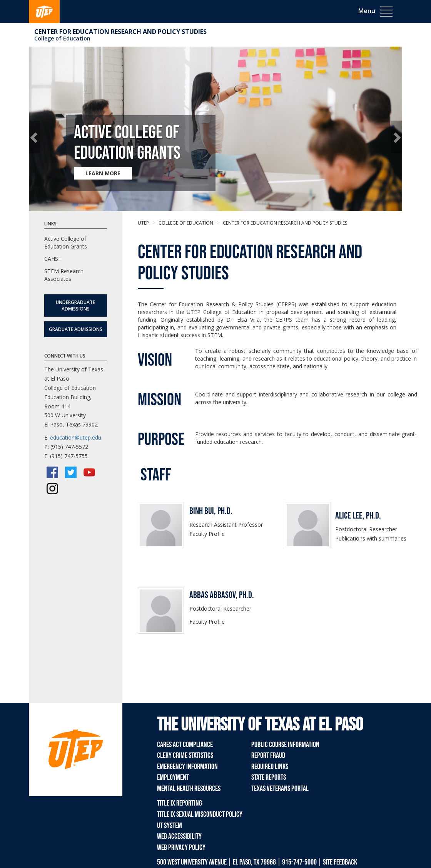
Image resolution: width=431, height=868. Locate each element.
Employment (173, 777)
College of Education (62, 38)
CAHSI (52, 259)
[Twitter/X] (71, 472)
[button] (34, 137)
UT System (170, 826)
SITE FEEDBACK (340, 862)
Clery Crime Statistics (185, 756)
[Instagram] (52, 489)
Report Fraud (268, 756)
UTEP (143, 223)
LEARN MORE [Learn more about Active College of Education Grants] (103, 173)
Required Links (270, 767)
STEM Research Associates (64, 275)
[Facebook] (52, 472)
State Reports (269, 777)
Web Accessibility (179, 836)
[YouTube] (89, 472)
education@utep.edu (76, 437)
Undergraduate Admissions (75, 306)
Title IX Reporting (180, 803)
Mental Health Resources (189, 789)
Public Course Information (285, 745)
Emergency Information (187, 767)
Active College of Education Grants (66, 243)
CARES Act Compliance (185, 745)
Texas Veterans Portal (280, 789)
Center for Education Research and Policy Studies (120, 32)
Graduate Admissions (76, 329)
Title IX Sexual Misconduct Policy (200, 814)
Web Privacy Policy (181, 848)
